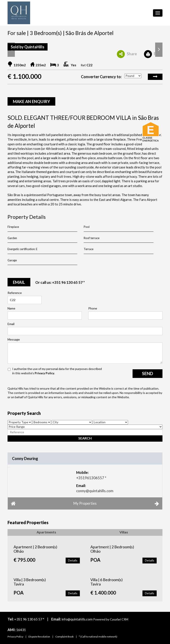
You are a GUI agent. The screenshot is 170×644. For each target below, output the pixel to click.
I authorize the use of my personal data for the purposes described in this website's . (57, 371)
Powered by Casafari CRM (111, 619)
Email (11, 324)
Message (14, 339)
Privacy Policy (44, 373)
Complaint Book (64, 637)
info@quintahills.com (77, 619)
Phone (93, 308)
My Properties (85, 503)
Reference (15, 293)
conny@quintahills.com (95, 491)
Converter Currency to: (101, 77)
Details (73, 560)
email (19, 282)
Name (11, 308)
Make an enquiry (31, 101)
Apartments (46, 532)
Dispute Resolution (39, 637)
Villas (124, 532)
